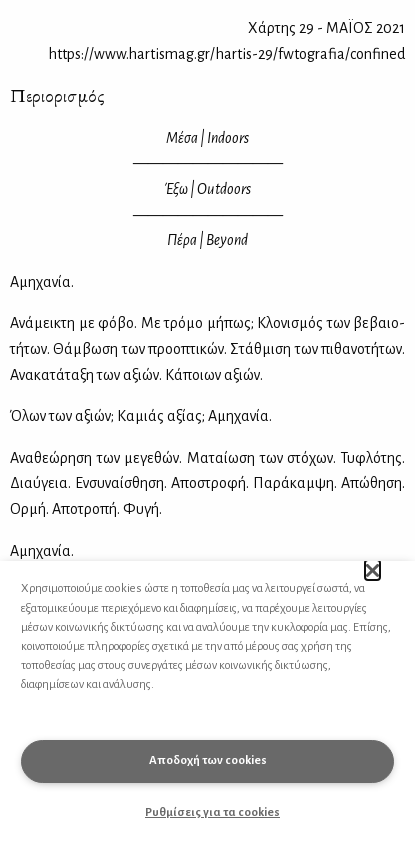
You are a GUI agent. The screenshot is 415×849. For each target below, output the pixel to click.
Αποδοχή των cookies (208, 760)
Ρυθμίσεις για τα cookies (212, 812)
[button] (372, 570)
